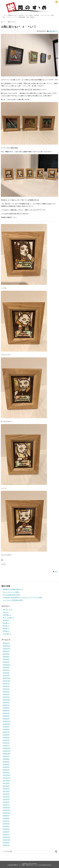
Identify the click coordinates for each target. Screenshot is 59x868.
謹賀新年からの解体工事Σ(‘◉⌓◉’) (13, 589)
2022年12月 (7, 678)
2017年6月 (6, 791)
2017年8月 (6, 786)
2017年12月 (7, 775)
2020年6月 (6, 708)
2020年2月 (6, 719)
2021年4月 (6, 689)
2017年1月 (6, 805)
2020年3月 (6, 716)
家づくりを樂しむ (8, 618)
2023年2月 (6, 676)
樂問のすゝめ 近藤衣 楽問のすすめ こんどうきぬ (27, 865)
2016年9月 (6, 816)
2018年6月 (6, 759)
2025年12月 (7, 646)
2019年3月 (6, 740)
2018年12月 (7, 748)
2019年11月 (7, 721)
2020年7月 (6, 705)
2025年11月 (7, 649)
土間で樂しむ (53, 31)
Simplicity (34, 864)
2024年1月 (6, 662)
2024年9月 (6, 654)
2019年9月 (6, 727)
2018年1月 (6, 773)
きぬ (56, 571)
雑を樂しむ (6, 628)
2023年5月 (6, 667)
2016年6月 (6, 824)
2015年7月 (6, 845)
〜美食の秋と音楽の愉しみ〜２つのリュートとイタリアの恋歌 (22, 597)
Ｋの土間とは (7, 634)
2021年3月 (6, 692)
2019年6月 (6, 735)
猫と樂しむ (6, 626)
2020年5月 (6, 711)
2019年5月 (6, 738)
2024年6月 (6, 657)
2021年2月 (6, 694)
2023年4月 (6, 670)
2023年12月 (7, 665)
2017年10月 (7, 781)
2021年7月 (6, 684)
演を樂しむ (6, 623)
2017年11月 (7, 778)
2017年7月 (6, 789)
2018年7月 (6, 756)
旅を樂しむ (6, 620)
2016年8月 (6, 818)
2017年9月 (6, 783)
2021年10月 (7, 681)
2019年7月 (6, 732)
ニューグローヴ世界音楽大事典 (13, 600)
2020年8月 (6, 702)
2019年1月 (6, 746)
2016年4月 (6, 829)
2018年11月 (7, 751)
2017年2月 (6, 802)
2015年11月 (7, 837)
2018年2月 (6, 770)
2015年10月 (7, 840)
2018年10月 (7, 754)
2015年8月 (6, 843)
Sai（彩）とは (7, 610)
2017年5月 (6, 794)
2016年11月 (7, 810)
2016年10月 (7, 813)
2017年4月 (6, 797)
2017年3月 (6, 799)
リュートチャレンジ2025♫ (11, 592)
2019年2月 (6, 743)
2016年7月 (6, 821)
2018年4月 (6, 764)
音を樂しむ (6, 631)
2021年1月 (6, 697)
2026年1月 (6, 643)
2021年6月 (6, 686)
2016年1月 (6, 834)
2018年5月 (6, 762)
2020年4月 (6, 713)
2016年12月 (7, 808)
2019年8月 (6, 729)
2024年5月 (6, 659)
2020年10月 (7, 700)
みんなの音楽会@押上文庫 (11, 595)
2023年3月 (6, 673)
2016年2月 (6, 832)
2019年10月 (7, 724)
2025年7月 (6, 651)
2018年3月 (6, 767)
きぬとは (6, 612)
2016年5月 (6, 826)
